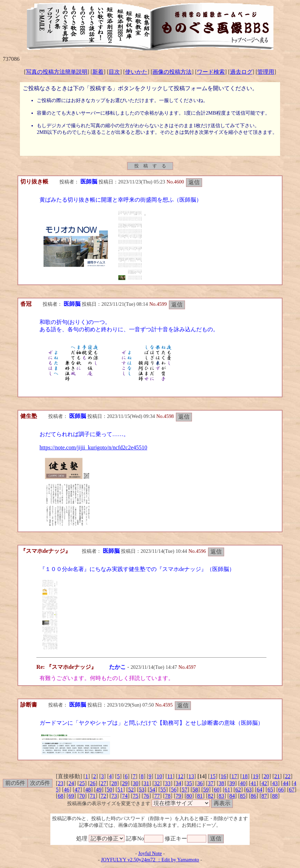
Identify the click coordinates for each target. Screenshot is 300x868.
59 (206, 790)
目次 (114, 72)
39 (232, 783)
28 (114, 783)
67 (292, 790)
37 (210, 783)
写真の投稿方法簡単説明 (57, 72)
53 (142, 790)
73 (114, 796)
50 (109, 790)
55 (163, 790)
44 (286, 783)
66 (281, 790)
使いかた (136, 72)
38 (221, 783)
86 (253, 796)
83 (221, 796)
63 (249, 790)
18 (245, 776)
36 (200, 783)
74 (125, 796)
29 (125, 783)
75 (136, 796)
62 (238, 790)
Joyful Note (150, 853)
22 (288, 776)
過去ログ (241, 72)
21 (277, 776)
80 (189, 796)
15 (213, 776)
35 (189, 783)
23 (60, 783)
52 (131, 790)
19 (256, 776)
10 (159, 776)
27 (103, 783)
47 (77, 790)
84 (232, 796)
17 (234, 776)
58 (195, 790)
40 (243, 783)
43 (275, 783)
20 (266, 776)
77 (157, 796)
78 (168, 796)
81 (200, 796)
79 (178, 796)
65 (270, 790)
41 (253, 783)
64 (259, 790)
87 (264, 796)
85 (243, 796)
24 (71, 783)
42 (264, 783)
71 (93, 796)
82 (210, 796)
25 (82, 783)
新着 (98, 72)
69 (71, 796)
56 (174, 790)
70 (82, 796)
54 (152, 790)
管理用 (266, 72)
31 (146, 783)
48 (88, 790)
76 (146, 796)
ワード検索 (211, 72)
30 (136, 783)
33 (168, 783)
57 (185, 790)
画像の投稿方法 (172, 72)
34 (178, 783)
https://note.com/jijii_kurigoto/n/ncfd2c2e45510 (93, 447)
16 (223, 776)
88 (275, 796)
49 (99, 790)
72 (103, 796)
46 (66, 790)
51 (120, 790)
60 (217, 790)
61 (227, 790)
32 (157, 783)
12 (180, 776)
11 (170, 776)
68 (60, 796)
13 (191, 776)
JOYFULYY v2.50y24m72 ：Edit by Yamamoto (150, 860)
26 (93, 783)
